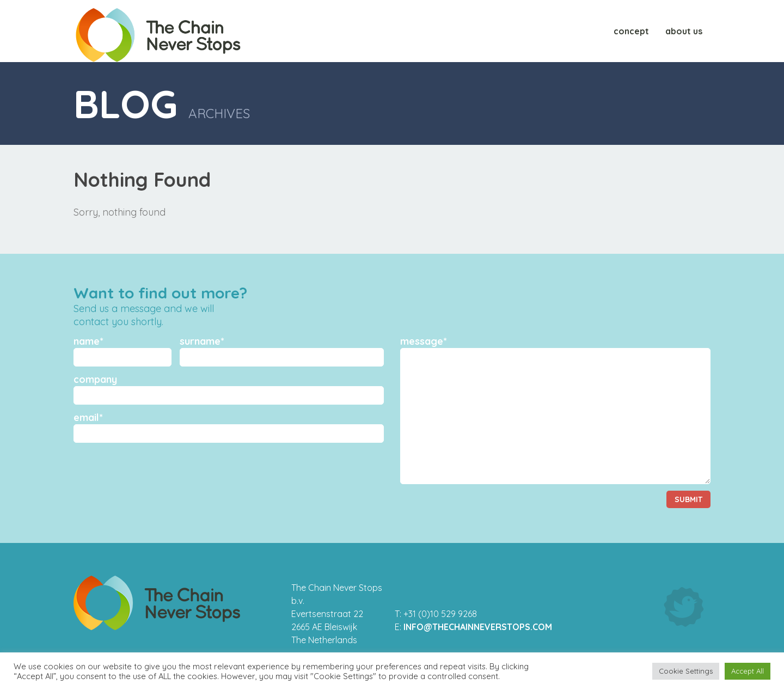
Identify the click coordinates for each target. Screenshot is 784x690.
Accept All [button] (748, 671)
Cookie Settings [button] (686, 671)
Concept (631, 31)
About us (684, 31)
